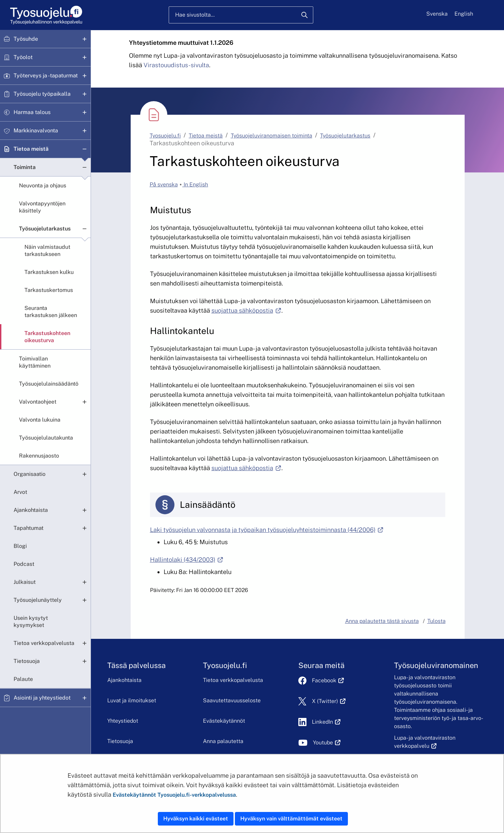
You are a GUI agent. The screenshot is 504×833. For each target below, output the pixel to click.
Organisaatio (30, 474)
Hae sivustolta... (195, 15)
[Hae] (304, 15)
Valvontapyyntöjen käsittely (42, 207)
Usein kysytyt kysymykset (31, 622)
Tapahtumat (29, 528)
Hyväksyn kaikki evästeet (196, 819)
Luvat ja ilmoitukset (132, 700)
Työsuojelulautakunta (46, 438)
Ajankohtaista (31, 510)
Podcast (24, 564)
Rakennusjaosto (39, 456)
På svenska (164, 184)
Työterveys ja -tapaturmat (46, 76)
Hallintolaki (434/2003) (187, 560)
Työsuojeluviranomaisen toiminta (272, 136)
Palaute (23, 679)
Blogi (20, 546)
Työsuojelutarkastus (45, 229)
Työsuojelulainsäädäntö (49, 384)
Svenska (437, 14)
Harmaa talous (32, 112)
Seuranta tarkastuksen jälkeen (51, 312)
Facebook (328, 680)
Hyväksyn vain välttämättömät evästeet (291, 819)
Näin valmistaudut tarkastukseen (47, 251)
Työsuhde (26, 39)
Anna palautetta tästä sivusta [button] (382, 621)
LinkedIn (326, 722)
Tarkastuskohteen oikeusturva (47, 337)
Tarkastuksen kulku (49, 272)
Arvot (20, 492)
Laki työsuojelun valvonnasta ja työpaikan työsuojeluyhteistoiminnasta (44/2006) (267, 530)
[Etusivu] (46, 15)
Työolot (23, 57)
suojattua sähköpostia (246, 310)
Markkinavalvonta (36, 131)
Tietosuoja (27, 661)
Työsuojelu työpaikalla (42, 94)
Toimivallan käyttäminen (35, 362)
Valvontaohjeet (38, 402)
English (464, 14)
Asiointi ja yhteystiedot (42, 698)
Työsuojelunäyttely (38, 600)
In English (195, 184)
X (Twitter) (329, 701)
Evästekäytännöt (224, 721)
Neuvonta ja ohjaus (43, 186)
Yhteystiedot (123, 721)
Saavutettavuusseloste (232, 700)
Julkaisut (25, 582)
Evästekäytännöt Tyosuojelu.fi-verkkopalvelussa (174, 795)
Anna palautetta (223, 741)
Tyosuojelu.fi (165, 136)
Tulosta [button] (436, 621)
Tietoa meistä (31, 149)
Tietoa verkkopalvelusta (44, 643)
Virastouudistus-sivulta (176, 65)
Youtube (327, 743)
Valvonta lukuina (40, 420)
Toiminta (25, 167)
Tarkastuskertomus (49, 290)
